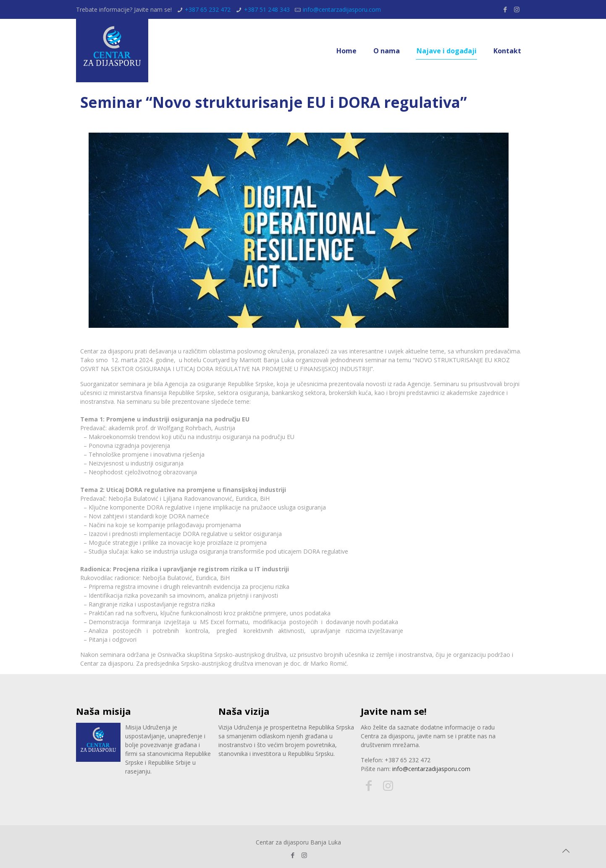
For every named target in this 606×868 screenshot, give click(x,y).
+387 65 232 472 (208, 9)
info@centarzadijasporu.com (342, 9)
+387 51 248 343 (267, 9)
